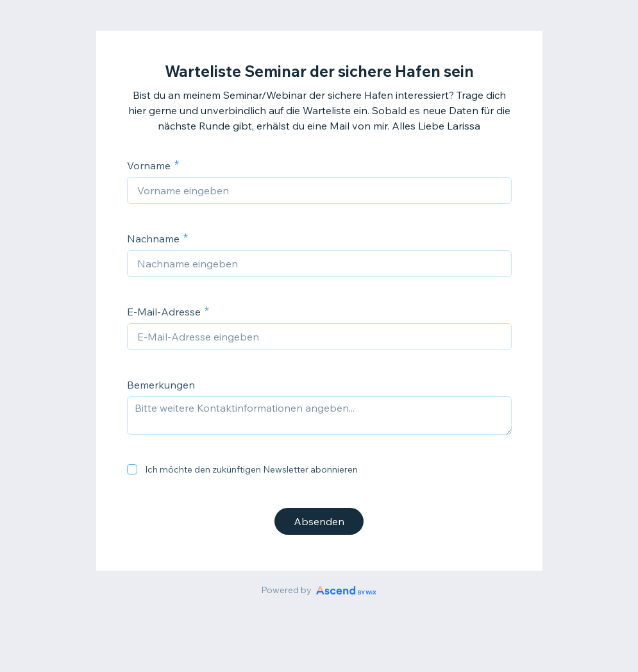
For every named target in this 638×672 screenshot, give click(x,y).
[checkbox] (132, 469)
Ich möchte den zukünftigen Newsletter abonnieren (251, 469)
